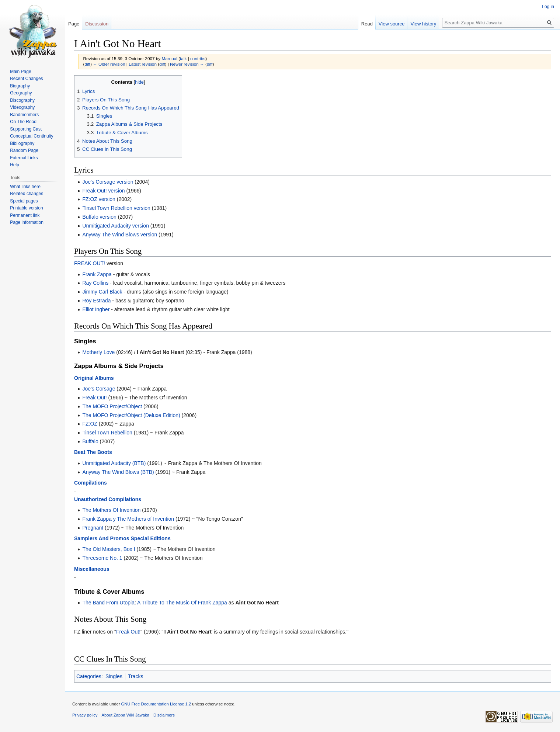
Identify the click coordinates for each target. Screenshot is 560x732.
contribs (198, 58)
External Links (24, 158)
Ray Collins (95, 283)
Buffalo (90, 441)
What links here (25, 187)
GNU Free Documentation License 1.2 (156, 704)
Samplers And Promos (102, 538)
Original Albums (94, 378)
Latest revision (143, 64)
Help (15, 165)
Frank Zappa (97, 274)
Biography (20, 86)
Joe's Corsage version (108, 182)
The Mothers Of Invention (111, 510)
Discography (22, 100)
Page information (27, 222)
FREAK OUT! (90, 263)
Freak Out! (94, 398)
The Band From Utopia (108, 603)
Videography (22, 107)
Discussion (97, 24)
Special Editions (151, 538)
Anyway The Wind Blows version (120, 235)
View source (392, 24)
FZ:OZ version (99, 199)
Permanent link (25, 215)
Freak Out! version (103, 191)
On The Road (23, 122)
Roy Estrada (96, 301)
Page (74, 24)
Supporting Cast (26, 129)
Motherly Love (98, 352)
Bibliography (22, 143)
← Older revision (109, 64)
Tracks (135, 676)
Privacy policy (85, 715)
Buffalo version (99, 217)
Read (367, 24)
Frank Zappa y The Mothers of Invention (128, 519)
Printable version (26, 208)
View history (423, 24)
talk (183, 58)
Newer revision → (187, 64)
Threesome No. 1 (102, 558)
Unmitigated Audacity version (116, 226)
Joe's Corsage (99, 389)
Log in (548, 7)
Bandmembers (24, 115)
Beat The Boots (93, 452)
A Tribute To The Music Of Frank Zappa (182, 603)
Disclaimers (164, 715)
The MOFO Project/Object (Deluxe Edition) (131, 415)
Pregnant (93, 528)
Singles (114, 676)
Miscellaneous (92, 569)
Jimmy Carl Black (102, 292)
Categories (89, 676)
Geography (21, 93)
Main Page (20, 72)
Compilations (91, 483)
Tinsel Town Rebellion (107, 433)
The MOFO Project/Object (112, 406)
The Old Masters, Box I (109, 549)
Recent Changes (26, 79)
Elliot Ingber (96, 309)
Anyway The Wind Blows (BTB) (118, 472)
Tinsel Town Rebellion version (116, 208)
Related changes (27, 194)
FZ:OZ (90, 424)
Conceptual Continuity (32, 136)
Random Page (24, 150)
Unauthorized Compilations (108, 499)
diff (87, 64)
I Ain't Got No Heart (160, 352)
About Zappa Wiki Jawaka (126, 715)
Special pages (24, 201)
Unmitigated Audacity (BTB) (114, 463)
